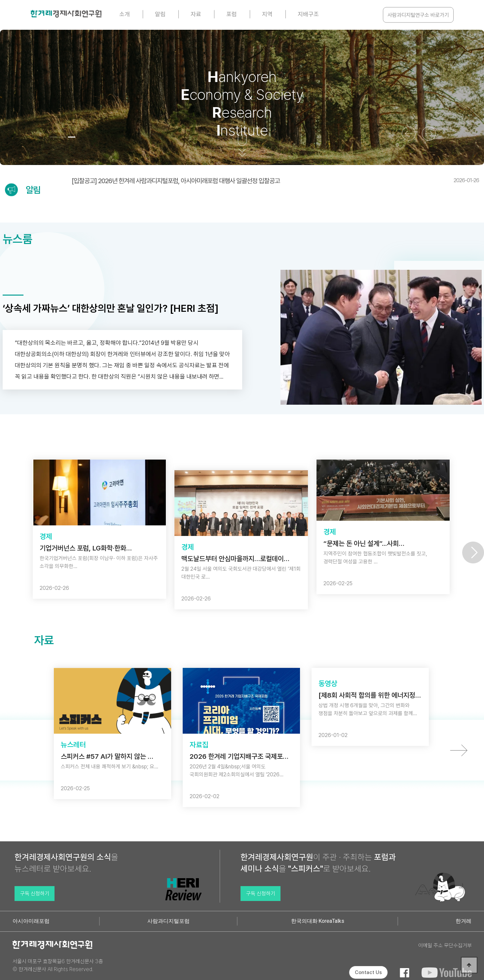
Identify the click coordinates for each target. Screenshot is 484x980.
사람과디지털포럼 (168, 921)
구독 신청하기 (35, 894)
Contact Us (368, 972)
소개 (125, 14)
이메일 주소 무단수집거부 (445, 945)
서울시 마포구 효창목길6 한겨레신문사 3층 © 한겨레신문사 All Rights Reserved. (58, 965)
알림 (160, 14)
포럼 (232, 14)
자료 (196, 14)
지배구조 (308, 14)
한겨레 (464, 921)
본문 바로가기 (0, 0)
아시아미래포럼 (31, 921)
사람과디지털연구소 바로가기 (418, 15)
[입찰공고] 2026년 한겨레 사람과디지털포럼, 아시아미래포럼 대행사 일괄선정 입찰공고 (275, 181)
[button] (53, 137)
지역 (267, 14)
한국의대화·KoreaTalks (318, 921)
